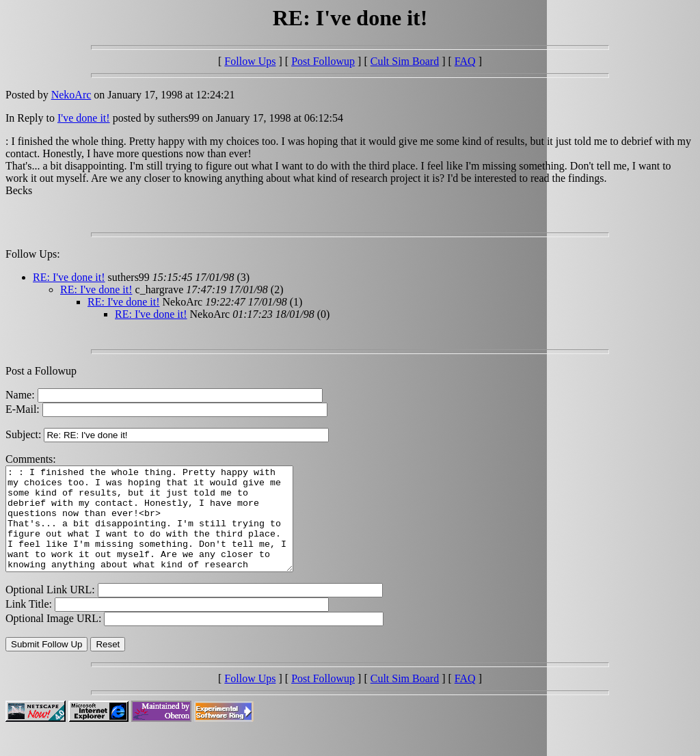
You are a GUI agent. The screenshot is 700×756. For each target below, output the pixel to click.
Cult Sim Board (405, 61)
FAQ (465, 61)
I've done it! (84, 118)
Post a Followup (41, 371)
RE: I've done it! (69, 277)
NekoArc (71, 95)
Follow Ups (250, 61)
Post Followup (323, 61)
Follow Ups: (33, 254)
